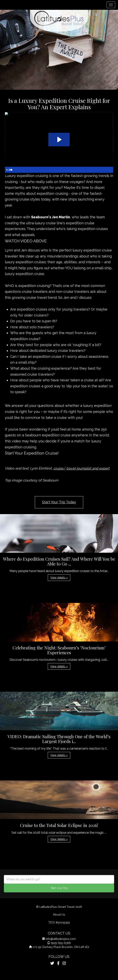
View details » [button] (59, 578)
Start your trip (59, 888)
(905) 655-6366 (61, 943)
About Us (59, 914)
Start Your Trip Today (59, 502)
